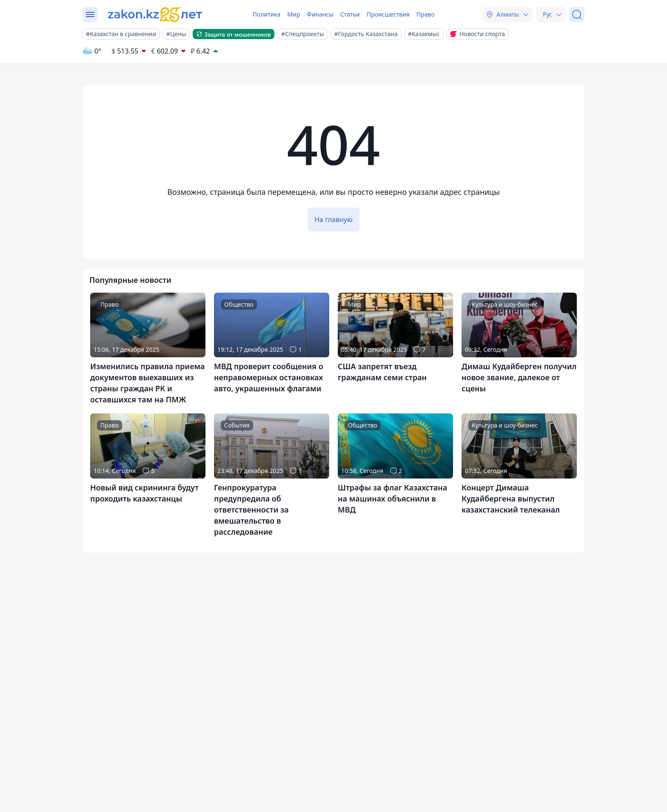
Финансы (320, 14)
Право (426, 14)
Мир (294, 14)
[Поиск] (577, 14)
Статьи (350, 14)
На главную (333, 219)
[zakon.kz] (156, 14)
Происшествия (388, 14)
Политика (267, 14)
